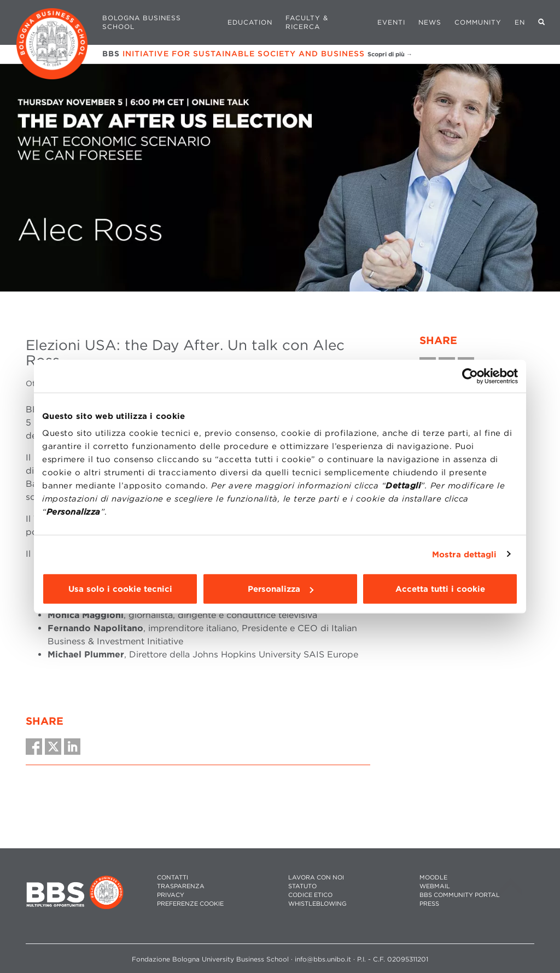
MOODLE (433, 878)
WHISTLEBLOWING (317, 904)
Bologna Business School (142, 22)
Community (478, 22)
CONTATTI (173, 878)
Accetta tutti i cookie (440, 589)
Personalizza (281, 589)
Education (250, 22)
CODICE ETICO (310, 895)
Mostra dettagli (465, 554)
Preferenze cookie (190, 904)
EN (520, 22)
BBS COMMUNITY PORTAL (460, 895)
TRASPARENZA (181, 886)
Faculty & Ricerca (307, 22)
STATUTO (302, 886)
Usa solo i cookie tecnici (120, 589)
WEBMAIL (435, 886)
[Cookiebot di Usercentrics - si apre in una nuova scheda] (470, 376)
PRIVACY (171, 895)
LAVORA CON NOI (316, 878)
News (430, 22)
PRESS (429, 904)
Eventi (391, 22)
